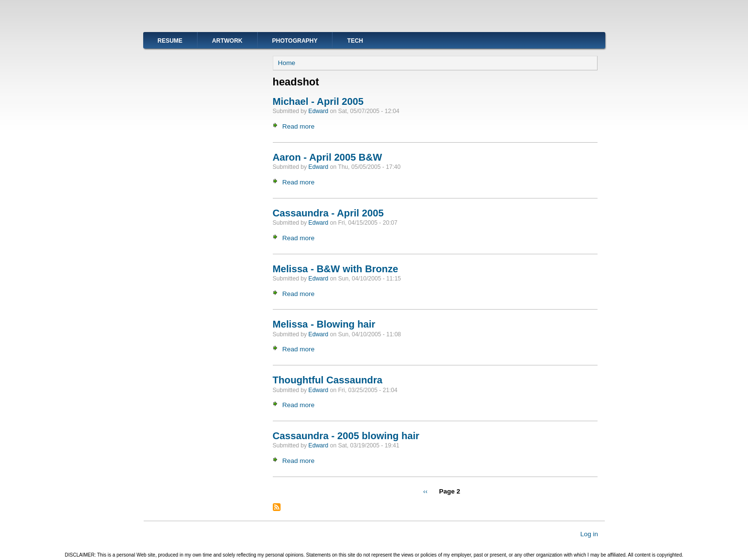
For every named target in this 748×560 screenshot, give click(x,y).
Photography (295, 41)
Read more (299, 126)
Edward (318, 111)
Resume (170, 41)
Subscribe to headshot (277, 507)
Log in (589, 534)
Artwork (227, 41)
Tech (355, 41)
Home (287, 63)
